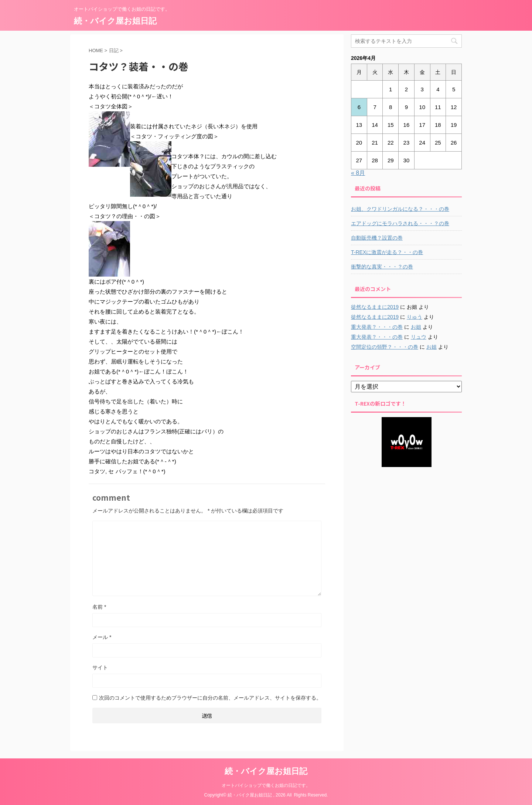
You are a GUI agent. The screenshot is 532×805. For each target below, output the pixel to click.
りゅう (415, 317)
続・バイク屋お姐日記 (115, 21)
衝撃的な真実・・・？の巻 (382, 267)
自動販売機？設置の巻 (377, 238)
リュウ (419, 337)
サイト (100, 667)
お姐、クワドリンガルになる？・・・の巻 (400, 209)
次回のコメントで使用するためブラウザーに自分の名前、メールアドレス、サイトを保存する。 (210, 698)
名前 (99, 607)
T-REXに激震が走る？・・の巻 (387, 252)
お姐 (416, 327)
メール (102, 637)
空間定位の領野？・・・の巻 (385, 347)
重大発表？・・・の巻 (377, 327)
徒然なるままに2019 (375, 307)
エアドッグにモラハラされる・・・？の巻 (400, 223)
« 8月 (358, 173)
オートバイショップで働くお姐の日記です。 (266, 785)
